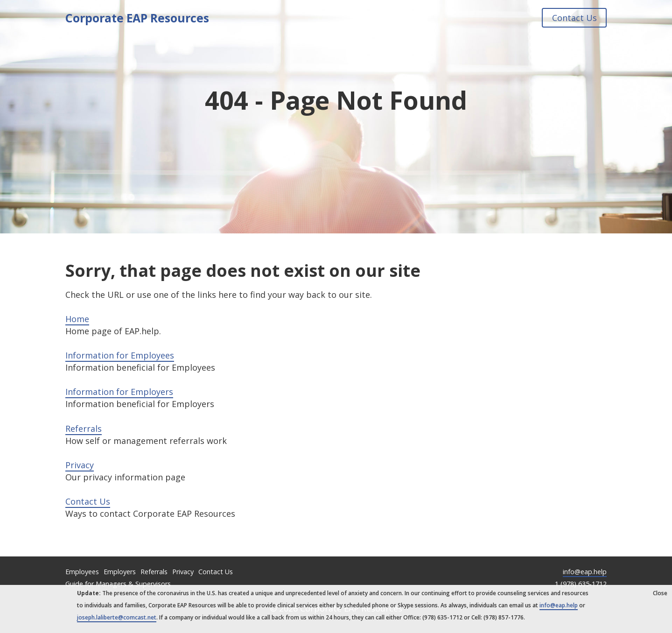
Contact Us (574, 18)
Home (77, 319)
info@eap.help (585, 572)
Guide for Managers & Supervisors (118, 584)
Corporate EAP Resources (137, 18)
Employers (120, 572)
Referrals (84, 429)
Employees (82, 572)
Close (660, 593)
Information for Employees (120, 355)
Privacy (80, 465)
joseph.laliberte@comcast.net (117, 617)
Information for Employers (119, 392)
